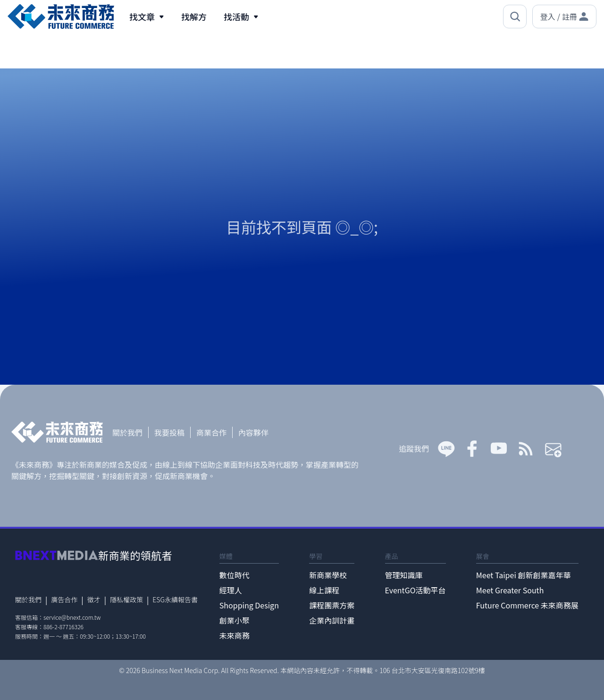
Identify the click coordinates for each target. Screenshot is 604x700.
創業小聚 (235, 620)
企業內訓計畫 (332, 620)
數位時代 (235, 575)
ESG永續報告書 (175, 599)
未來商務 (235, 635)
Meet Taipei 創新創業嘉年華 (524, 575)
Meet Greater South (510, 590)
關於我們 (127, 432)
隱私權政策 (126, 599)
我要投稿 (169, 432)
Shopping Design (249, 605)
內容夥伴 (253, 432)
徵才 (94, 599)
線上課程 (324, 590)
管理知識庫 (404, 575)
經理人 (231, 590)
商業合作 (211, 432)
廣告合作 (64, 599)
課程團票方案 (332, 605)
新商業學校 (328, 575)
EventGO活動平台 (415, 590)
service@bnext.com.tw (72, 617)
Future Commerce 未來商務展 (527, 605)
